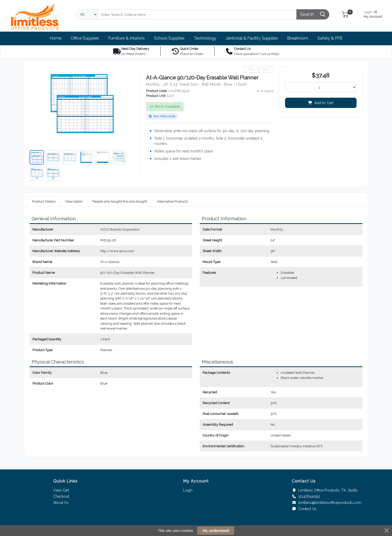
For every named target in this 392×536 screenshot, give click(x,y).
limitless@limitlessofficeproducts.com (327, 503)
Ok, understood (216, 531)
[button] (345, 14)
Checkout (61, 496)
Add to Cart (321, 103)
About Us (61, 503)
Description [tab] (74, 201)
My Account (375, 14)
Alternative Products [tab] (172, 201)
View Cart (61, 490)
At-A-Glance (265, 91)
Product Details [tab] (44, 201)
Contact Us (304, 509)
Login (188, 490)
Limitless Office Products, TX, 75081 (325, 490)
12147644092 (306, 496)
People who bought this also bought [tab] (120, 201)
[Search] (197, 14)
